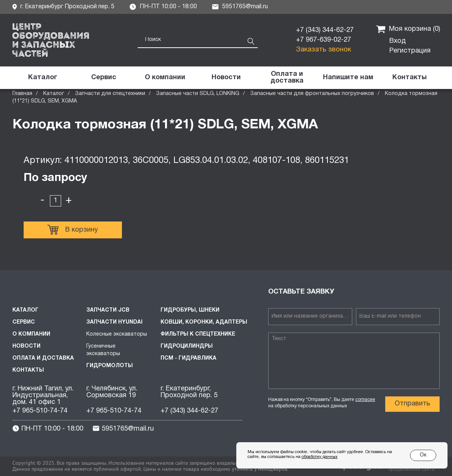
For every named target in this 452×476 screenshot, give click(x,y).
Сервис (24, 322)
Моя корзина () (408, 29)
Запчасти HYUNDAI (114, 322)
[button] (348, 78)
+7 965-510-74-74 (40, 411)
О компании (31, 334)
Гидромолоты (110, 366)
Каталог (54, 94)
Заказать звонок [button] (324, 50)
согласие (365, 400)
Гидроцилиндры (187, 346)
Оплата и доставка (43, 358)
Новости (26, 346)
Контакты (28, 370)
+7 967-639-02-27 (324, 40)
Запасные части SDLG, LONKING (198, 94)
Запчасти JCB (108, 310)
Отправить (412, 404)
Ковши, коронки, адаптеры (204, 322)
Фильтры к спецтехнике (198, 334)
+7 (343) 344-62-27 (325, 30)
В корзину (73, 230)
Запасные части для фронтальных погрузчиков (312, 94)
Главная (22, 94)
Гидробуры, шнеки (190, 310)
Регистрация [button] (410, 51)
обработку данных (320, 457)
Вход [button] (398, 41)
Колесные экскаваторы (117, 334)
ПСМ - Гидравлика (188, 358)
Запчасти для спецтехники (110, 94)
